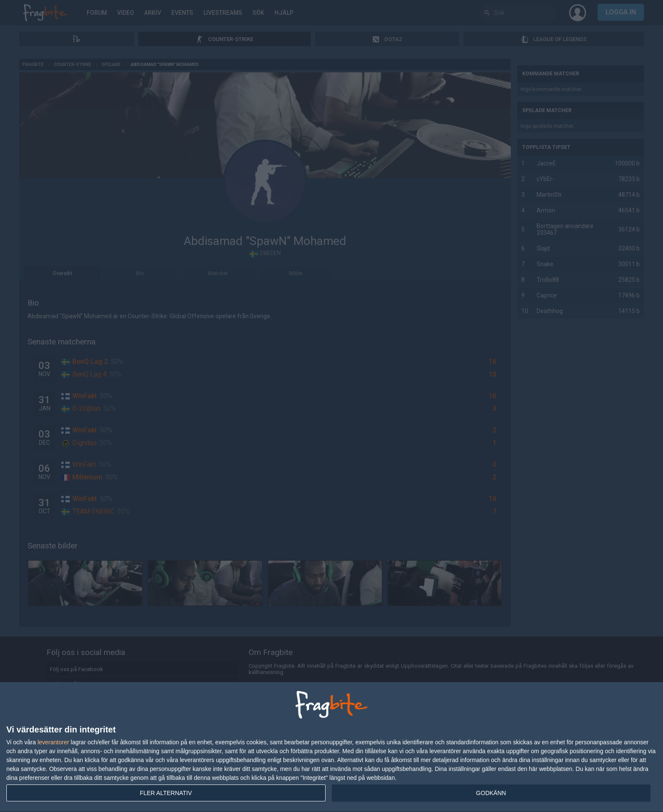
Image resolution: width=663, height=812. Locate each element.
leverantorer (53, 742)
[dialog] (331, 747)
